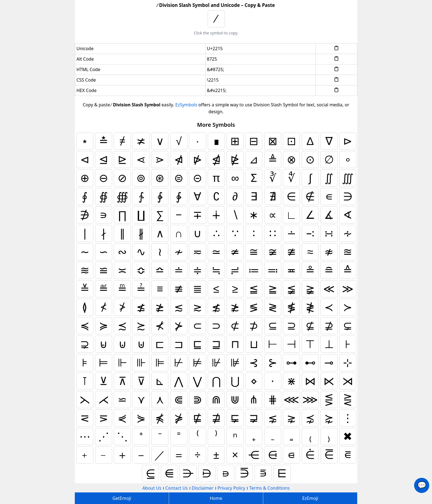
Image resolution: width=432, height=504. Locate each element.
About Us (152, 488)
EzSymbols (186, 105)
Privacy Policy (231, 488)
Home (216, 498)
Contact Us (176, 488)
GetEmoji (122, 498)
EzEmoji (310, 498)
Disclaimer (203, 488)
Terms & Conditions (270, 488)
